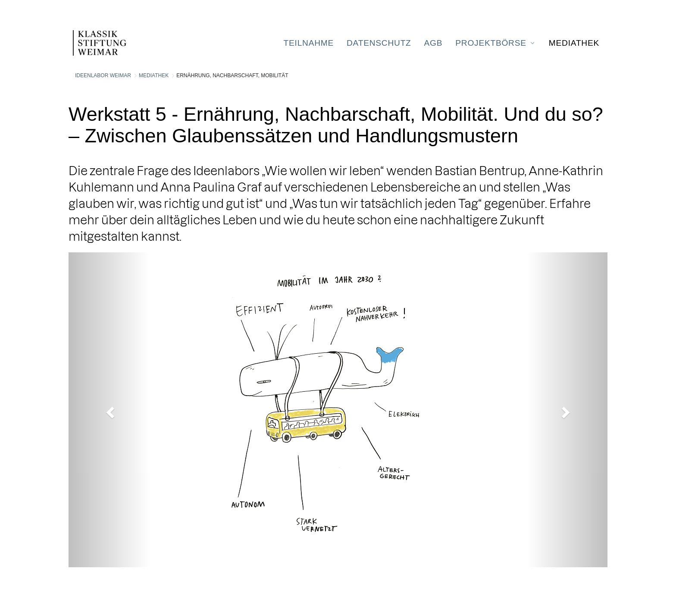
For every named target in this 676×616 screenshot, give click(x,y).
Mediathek (154, 75)
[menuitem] (309, 43)
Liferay (112, 593)
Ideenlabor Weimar (103, 75)
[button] (109, 410)
